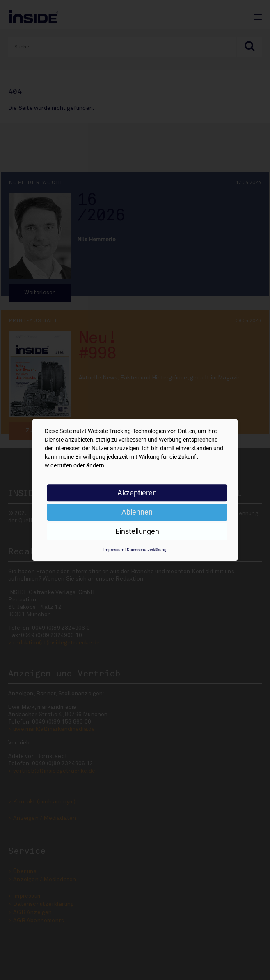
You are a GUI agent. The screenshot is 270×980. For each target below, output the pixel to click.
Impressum (114, 550)
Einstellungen (137, 531)
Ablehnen (137, 512)
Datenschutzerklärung (147, 550)
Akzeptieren (137, 493)
